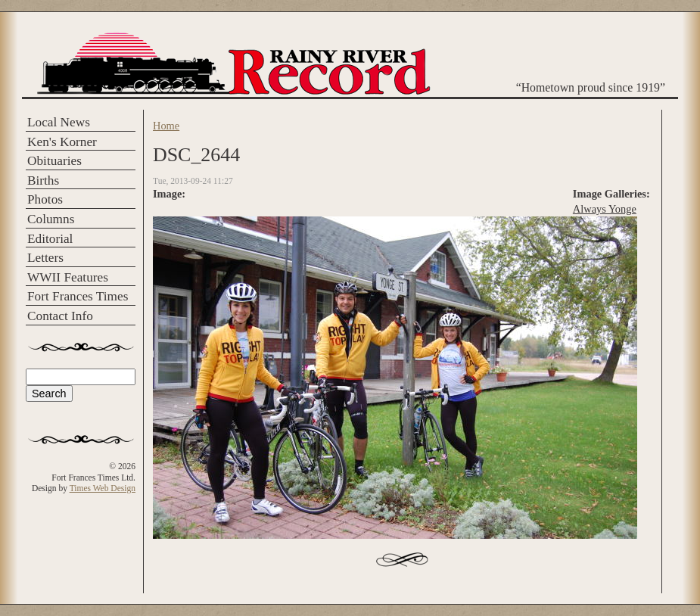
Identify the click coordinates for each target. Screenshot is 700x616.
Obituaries (54, 161)
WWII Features (68, 277)
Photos (45, 199)
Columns (51, 219)
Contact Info (60, 316)
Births (43, 180)
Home (166, 126)
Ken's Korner (62, 142)
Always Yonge (605, 209)
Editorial (50, 239)
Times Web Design (103, 488)
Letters (45, 258)
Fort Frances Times (78, 296)
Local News (59, 122)
